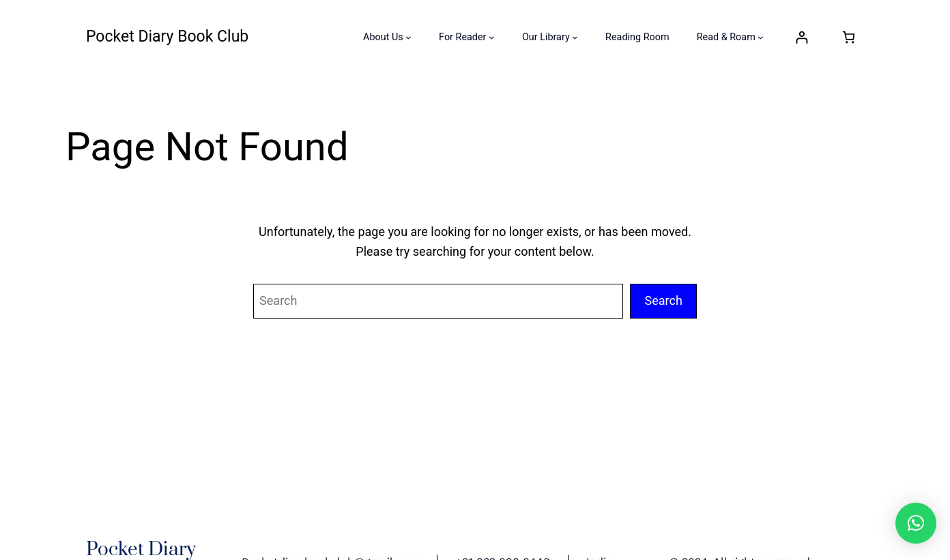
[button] (916, 523)
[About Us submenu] (408, 37)
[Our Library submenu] (575, 37)
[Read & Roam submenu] (761, 37)
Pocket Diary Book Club (167, 36)
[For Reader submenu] (492, 37)
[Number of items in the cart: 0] (849, 37)
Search (663, 300)
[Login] (802, 37)
